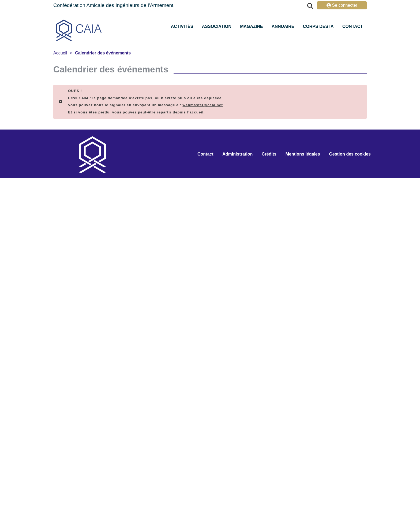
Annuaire (283, 26)
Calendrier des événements (103, 53)
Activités (182, 26)
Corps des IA (318, 26)
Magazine (251, 26)
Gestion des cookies (350, 154)
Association (217, 26)
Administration (237, 154)
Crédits (269, 154)
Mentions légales (303, 154)
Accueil (60, 53)
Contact (353, 26)
